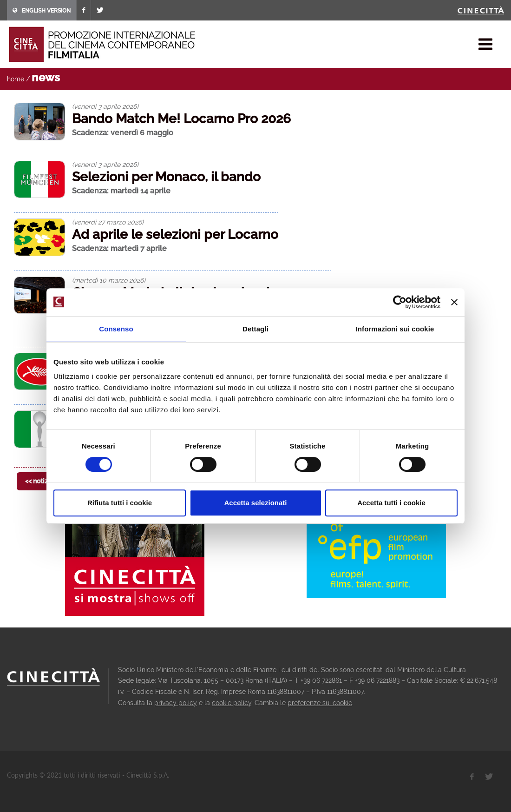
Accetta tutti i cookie (391, 503)
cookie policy (232, 703)
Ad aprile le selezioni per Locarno (175, 234)
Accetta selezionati (255, 503)
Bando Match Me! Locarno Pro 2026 (181, 119)
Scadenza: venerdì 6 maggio (123, 133)
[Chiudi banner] (454, 302)
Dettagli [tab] (255, 329)
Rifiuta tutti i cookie (120, 503)
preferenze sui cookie (320, 703)
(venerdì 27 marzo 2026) (108, 222)
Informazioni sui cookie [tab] (395, 329)
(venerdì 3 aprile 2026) (105, 106)
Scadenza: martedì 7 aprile (119, 248)
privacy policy (176, 703)
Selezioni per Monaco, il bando (166, 177)
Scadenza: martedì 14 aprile (121, 191)
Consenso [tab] (116, 329)
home (16, 79)
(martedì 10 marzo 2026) (109, 280)
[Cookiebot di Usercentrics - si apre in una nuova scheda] (400, 302)
